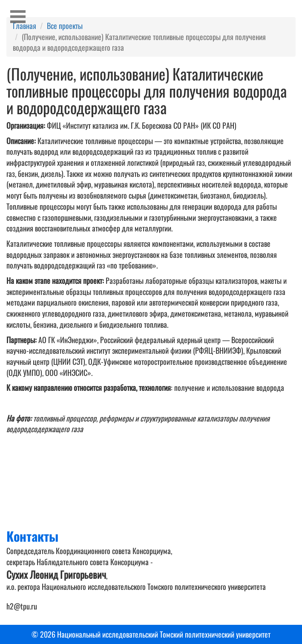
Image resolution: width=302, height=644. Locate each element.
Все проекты (65, 26)
